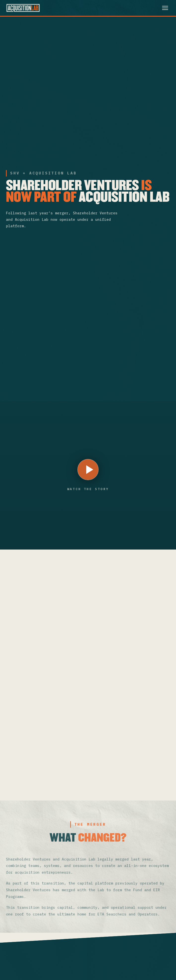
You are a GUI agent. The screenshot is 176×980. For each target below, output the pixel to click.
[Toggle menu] (165, 8)
